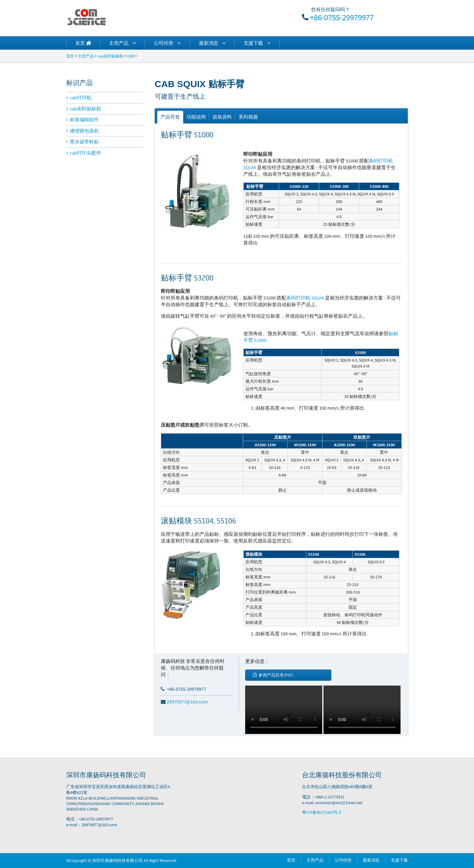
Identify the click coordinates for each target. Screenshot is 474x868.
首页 (70, 56)
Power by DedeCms (196, 860)
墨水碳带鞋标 (83, 142)
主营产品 (123, 43)
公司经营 (167, 43)
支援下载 (257, 43)
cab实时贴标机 (110, 56)
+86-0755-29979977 (342, 17)
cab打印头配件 (84, 153)
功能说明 (196, 117)
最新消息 (212, 43)
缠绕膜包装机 (83, 131)
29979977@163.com (184, 702)
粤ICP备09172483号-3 (321, 812)
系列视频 (248, 117)
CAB (131, 56)
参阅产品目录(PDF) (273, 675)
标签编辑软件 (83, 120)
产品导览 (170, 117)
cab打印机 (79, 97)
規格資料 (222, 117)
